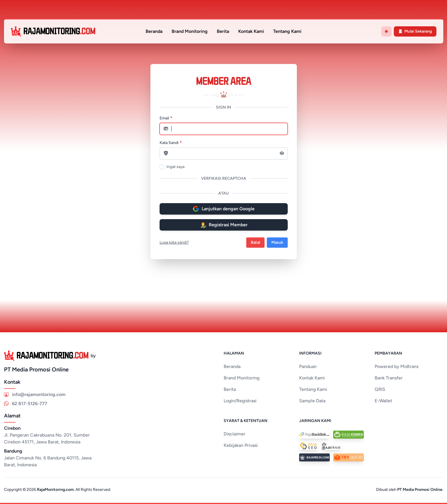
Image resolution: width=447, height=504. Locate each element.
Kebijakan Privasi (241, 445)
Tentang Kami (287, 31)
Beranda (154, 31)
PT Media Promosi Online (420, 490)
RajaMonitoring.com (55, 490)
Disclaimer (235, 434)
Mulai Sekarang (415, 31)
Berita (223, 31)
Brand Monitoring (190, 31)
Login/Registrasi (240, 401)
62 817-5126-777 (26, 404)
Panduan (308, 366)
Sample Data (312, 401)
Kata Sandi (169, 143)
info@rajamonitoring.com (35, 394)
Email (164, 118)
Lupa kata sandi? (174, 242)
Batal (255, 242)
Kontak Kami (251, 31)
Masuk (277, 242)
